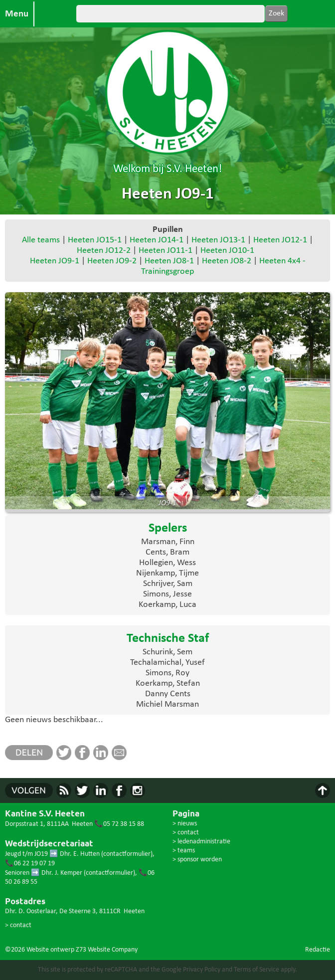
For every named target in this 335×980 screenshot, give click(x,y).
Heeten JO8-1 (169, 261)
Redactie (318, 950)
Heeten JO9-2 (112, 261)
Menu (17, 14)
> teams (184, 851)
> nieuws (185, 824)
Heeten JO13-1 (218, 240)
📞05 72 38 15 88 (119, 824)
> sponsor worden (197, 860)
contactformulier (127, 854)
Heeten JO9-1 (55, 261)
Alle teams (41, 240)
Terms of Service (256, 970)
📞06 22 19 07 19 (30, 864)
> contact (18, 925)
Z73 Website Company (107, 950)
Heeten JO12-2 (104, 251)
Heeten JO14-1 (157, 240)
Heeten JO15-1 (95, 240)
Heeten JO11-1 (166, 251)
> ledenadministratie (201, 842)
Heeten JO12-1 (280, 240)
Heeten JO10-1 (227, 251)
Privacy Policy (202, 970)
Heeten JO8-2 (227, 261)
